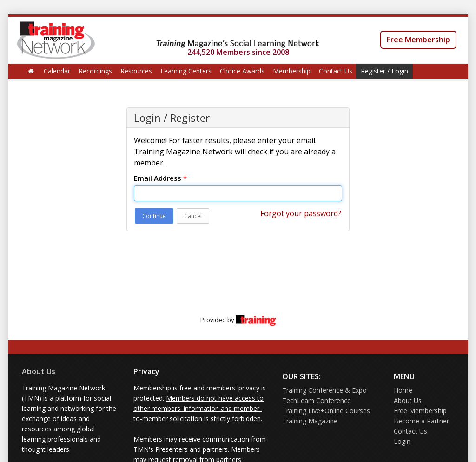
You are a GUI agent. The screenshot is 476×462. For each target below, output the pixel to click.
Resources (136, 71)
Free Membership (418, 40)
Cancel (193, 216)
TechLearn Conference (317, 400)
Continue (154, 216)
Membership (292, 71)
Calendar (57, 71)
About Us (39, 371)
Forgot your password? (301, 213)
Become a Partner (421, 421)
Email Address (160, 178)
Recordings (95, 71)
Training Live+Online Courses (326, 411)
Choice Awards (242, 71)
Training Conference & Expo (324, 390)
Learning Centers (186, 71)
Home (403, 390)
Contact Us (336, 71)
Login (402, 441)
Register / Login (384, 71)
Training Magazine (310, 421)
